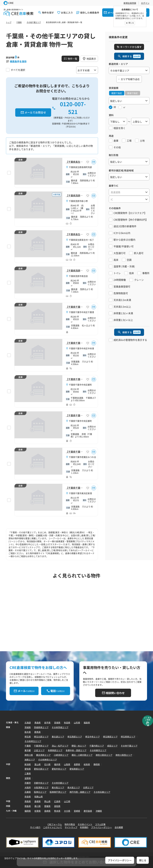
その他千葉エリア (129, 746)
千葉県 (28, 746)
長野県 (77, 764)
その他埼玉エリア (33, 741)
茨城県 (28, 727)
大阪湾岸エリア (41, 787)
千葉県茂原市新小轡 (78, 201)
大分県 (67, 811)
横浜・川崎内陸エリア (82, 755)
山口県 (67, 801)
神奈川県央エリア (104, 755)
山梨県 (67, 764)
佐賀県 (38, 811)
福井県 (57, 764)
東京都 (28, 750)
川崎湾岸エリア (61, 755)
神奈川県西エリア (124, 755)
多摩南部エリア (55, 750)
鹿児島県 (88, 811)
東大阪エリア (58, 787)
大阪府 (28, 787)
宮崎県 (77, 811)
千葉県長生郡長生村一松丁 (81, 240)
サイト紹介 (35, 827)
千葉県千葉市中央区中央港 (81, 348)
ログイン (145, 3)
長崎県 (47, 811)
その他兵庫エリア (102, 792)
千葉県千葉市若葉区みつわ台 (82, 457)
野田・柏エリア (79, 746)
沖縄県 (99, 811)
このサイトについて (53, 827)
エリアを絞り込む (130, 79)
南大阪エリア (74, 787)
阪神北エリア (40, 792)
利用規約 (84, 827)
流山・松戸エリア (60, 746)
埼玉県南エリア (128, 737)
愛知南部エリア (77, 769)
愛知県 (28, 769)
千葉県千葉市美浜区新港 (80, 493)
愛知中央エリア (59, 769)
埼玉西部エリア (75, 737)
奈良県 (28, 797)
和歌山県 (39, 797)
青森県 (38, 723)
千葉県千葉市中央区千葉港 (81, 312)
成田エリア (112, 746)
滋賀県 (28, 778)
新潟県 (28, 764)
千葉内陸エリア (97, 746)
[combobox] (129, 192)
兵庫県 (28, 792)
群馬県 (38, 732)
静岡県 (97, 764)
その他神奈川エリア (48, 760)
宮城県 (57, 723)
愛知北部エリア (41, 769)
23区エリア (39, 750)
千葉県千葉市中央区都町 (80, 385)
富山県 (38, 764)
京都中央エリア (41, 783)
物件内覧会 (70, 824)
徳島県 (28, 806)
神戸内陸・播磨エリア (80, 792)
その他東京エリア (98, 750)
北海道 (28, 723)
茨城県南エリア (41, 727)
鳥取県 (28, 801)
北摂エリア (88, 787)
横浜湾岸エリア (43, 755)
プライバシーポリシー (101, 827)
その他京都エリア (60, 783)
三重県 (28, 773)
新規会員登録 (130, 3)
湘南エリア (30, 760)
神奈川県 (29, 755)
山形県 (77, 723)
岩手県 (47, 723)
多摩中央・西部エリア (76, 750)
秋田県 (67, 723)
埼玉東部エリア (110, 737)
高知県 (57, 806)
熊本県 (57, 811)
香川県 (38, 806)
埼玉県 (28, 737)
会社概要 (119, 827)
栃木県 (28, 732)
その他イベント (85, 824)
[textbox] (129, 192)
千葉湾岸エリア (41, 746)
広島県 (57, 801)
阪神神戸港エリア (58, 792)
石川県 (47, 764)
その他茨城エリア (60, 727)
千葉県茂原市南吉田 (78, 276)
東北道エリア (58, 737)
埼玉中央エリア (92, 737)
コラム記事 (100, 824)
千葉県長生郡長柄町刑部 (80, 167)
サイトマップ (71, 827)
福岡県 (28, 811)
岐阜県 (87, 764)
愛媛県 (47, 806)
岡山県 (47, 801)
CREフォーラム (55, 824)
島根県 (38, 801)
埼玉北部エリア (41, 737)
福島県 (87, 723)
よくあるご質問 (148, 719)
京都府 (28, 783)
